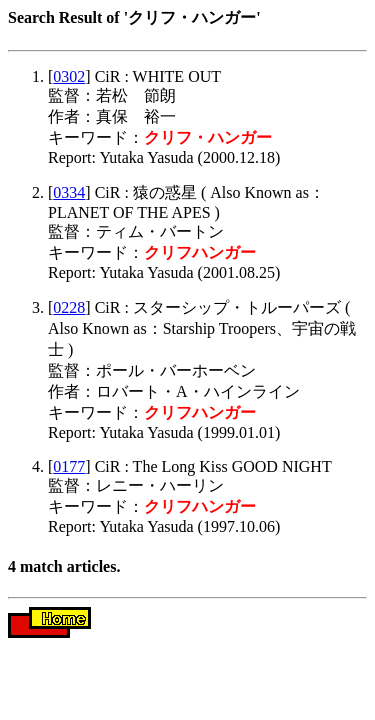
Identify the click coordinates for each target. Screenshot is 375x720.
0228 (69, 307)
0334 (69, 192)
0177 (69, 466)
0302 (69, 76)
